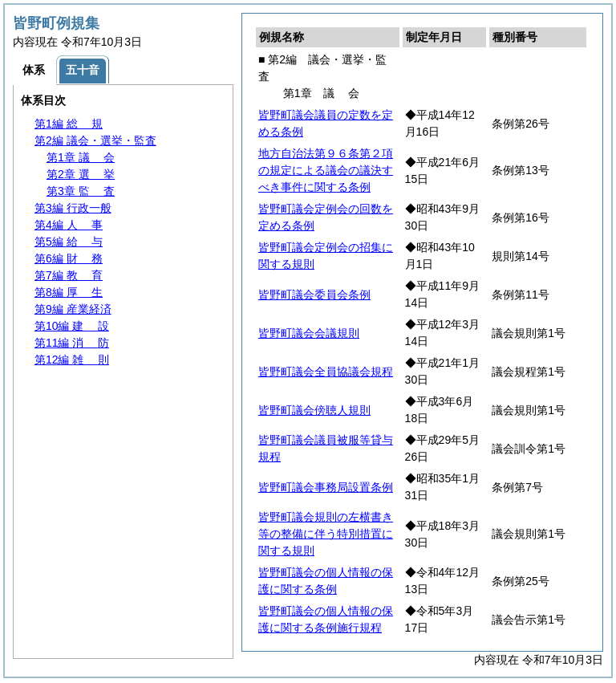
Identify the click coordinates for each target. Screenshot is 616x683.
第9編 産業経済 (73, 309)
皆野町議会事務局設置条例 (326, 487)
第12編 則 (72, 360)
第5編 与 (69, 242)
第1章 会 (81, 157)
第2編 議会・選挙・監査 (95, 140)
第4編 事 (69, 225)
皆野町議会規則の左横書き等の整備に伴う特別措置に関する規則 (326, 534)
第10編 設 (72, 326)
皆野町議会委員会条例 (314, 295)
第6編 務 (69, 258)
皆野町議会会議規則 (309, 333)
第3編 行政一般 (73, 208)
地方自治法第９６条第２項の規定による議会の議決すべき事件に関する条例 (326, 170)
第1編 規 (69, 124)
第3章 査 (81, 191)
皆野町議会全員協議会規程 (326, 372)
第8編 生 (69, 292)
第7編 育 (69, 275)
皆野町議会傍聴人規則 (314, 410)
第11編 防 (72, 343)
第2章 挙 (81, 174)
